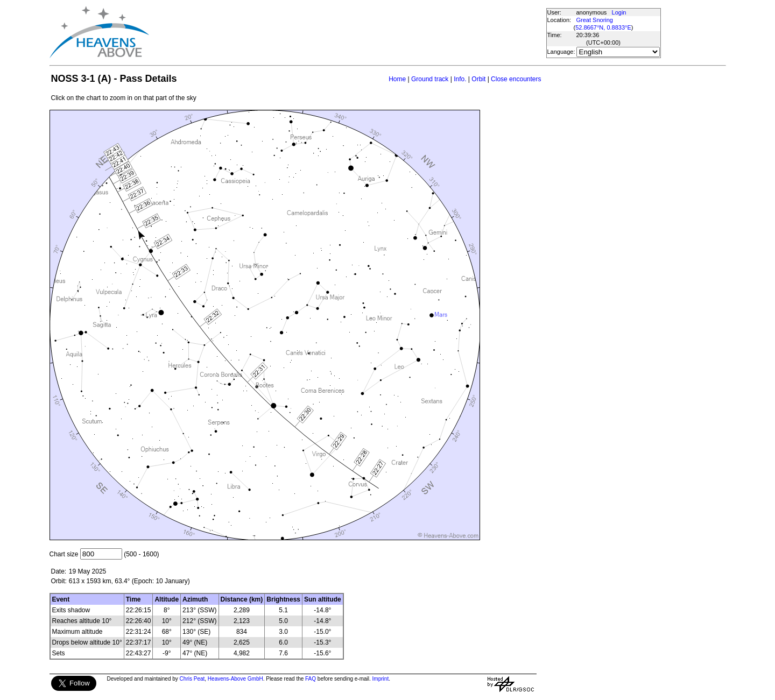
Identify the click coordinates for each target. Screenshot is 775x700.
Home (397, 79)
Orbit (478, 79)
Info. (460, 79)
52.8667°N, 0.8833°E (603, 27)
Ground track (430, 79)
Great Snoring (595, 20)
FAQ (311, 679)
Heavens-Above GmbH (235, 679)
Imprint (381, 679)
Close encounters (516, 79)
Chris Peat (192, 679)
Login (619, 12)
